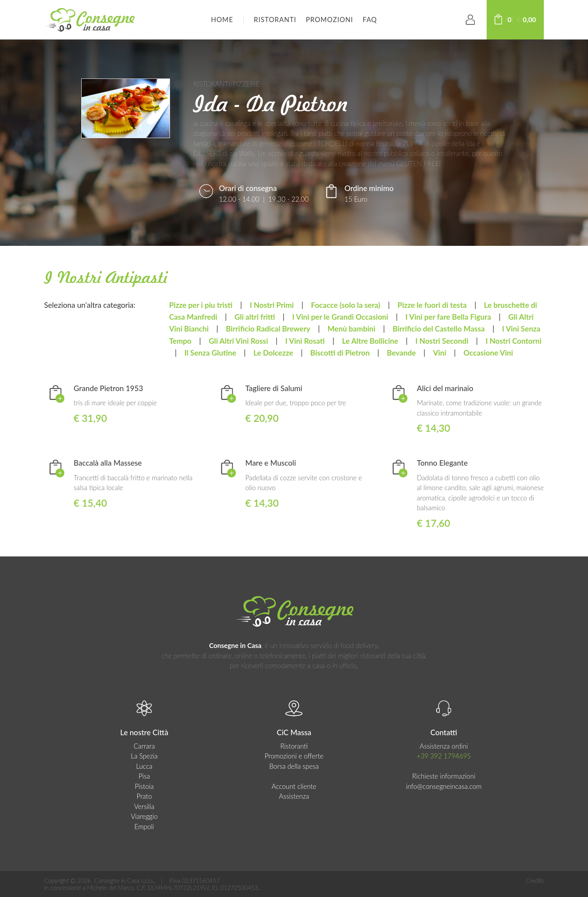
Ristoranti (275, 20)
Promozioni (329, 20)
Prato (144, 796)
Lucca (144, 766)
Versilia (144, 806)
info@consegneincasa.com (444, 786)
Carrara (144, 746)
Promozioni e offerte (294, 756)
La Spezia (144, 756)
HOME (222, 20)
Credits (535, 880)
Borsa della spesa (294, 766)
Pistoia (144, 786)
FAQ (370, 20)
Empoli (144, 827)
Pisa (144, 776)
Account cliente (294, 786)
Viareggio (144, 816)
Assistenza (294, 796)
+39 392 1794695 (444, 756)
